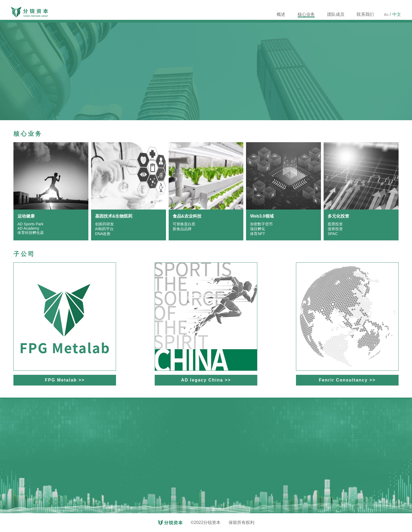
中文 (397, 14)
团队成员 (336, 14)
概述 (281, 14)
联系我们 (365, 15)
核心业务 (306, 15)
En (386, 15)
